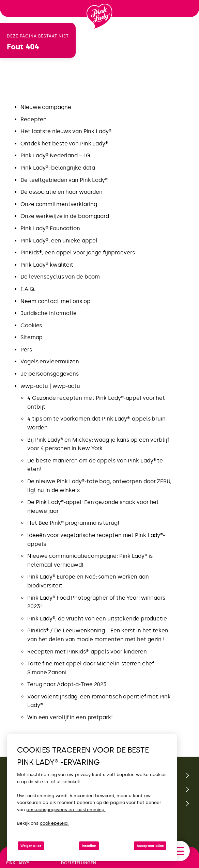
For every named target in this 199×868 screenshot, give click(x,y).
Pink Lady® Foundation (50, 228)
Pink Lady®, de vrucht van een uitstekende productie (97, 619)
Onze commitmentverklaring (59, 204)
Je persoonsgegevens (50, 374)
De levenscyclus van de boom (60, 277)
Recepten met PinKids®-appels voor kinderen (88, 652)
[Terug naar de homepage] (99, 17)
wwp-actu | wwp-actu (50, 386)
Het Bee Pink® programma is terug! (73, 523)
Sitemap (32, 337)
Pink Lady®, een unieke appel (59, 241)
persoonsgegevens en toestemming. (66, 810)
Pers (26, 350)
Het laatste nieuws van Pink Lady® (66, 131)
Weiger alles (31, 846)
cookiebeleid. (54, 823)
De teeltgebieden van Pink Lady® (64, 180)
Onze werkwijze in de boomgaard (65, 216)
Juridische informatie (49, 313)
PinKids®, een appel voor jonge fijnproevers (78, 252)
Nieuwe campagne (46, 107)
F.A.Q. (28, 289)
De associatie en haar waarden (62, 192)
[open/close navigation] (180, 851)
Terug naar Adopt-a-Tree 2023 (67, 684)
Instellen (89, 846)
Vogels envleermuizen (50, 361)
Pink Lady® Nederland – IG (55, 155)
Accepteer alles (150, 846)
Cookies (31, 325)
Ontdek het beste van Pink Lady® (64, 144)
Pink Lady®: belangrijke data (58, 168)
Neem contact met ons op (56, 301)
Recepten (34, 119)
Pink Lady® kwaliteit (47, 265)
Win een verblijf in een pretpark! (70, 717)
